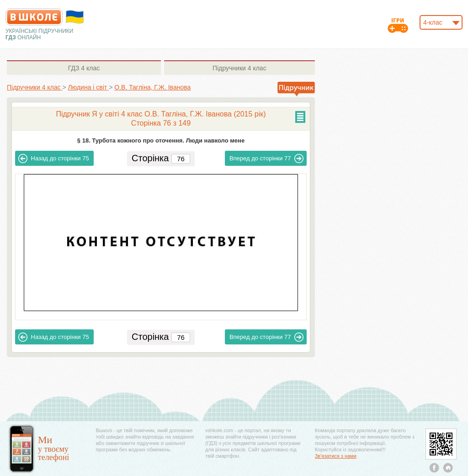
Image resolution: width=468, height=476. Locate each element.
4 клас (84, 68)
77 (267, 159)
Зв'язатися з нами (336, 456)
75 (54, 159)
